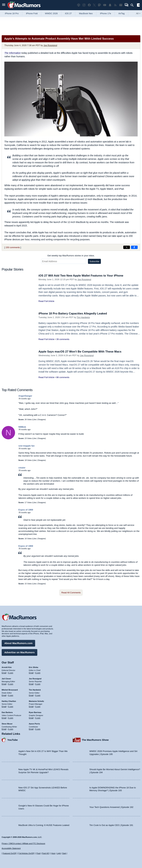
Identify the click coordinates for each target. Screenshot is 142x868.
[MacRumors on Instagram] (84, 5)
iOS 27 (68, 13)
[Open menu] (4, 5)
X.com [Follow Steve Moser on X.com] (11, 729)
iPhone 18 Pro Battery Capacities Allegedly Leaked (73, 314)
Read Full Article (46, 301)
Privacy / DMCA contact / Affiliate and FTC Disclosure (23, 843)
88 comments (63, 377)
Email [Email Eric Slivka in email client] (31, 673)
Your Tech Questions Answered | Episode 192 (111, 807)
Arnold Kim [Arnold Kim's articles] (7, 667)
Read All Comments (71, 593)
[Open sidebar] (138, 5)
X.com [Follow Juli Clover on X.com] (11, 684)
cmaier (22, 468)
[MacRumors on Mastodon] (99, 5)
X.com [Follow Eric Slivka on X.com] (38, 673)
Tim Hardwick (83, 317)
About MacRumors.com (18, 643)
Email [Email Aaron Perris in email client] (31, 729)
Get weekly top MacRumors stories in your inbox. (71, 256)
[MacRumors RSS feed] (115, 5)
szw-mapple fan (27, 446)
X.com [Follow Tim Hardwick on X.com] (38, 695)
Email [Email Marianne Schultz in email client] (31, 707)
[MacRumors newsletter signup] (121, 5)
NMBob (22, 427)
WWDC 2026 (51, 13)
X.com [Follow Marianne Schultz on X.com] (38, 707)
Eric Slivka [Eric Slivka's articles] (34, 667)
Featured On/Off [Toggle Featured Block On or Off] (9, 853)
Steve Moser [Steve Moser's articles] (7, 724)
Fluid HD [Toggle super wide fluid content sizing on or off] (45, 853)
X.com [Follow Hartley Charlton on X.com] (11, 707)
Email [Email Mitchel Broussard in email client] (4, 695)
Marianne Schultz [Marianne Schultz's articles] (36, 701)
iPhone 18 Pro (12, 13)
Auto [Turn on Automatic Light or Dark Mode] (53, 853)
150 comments (13, 247)
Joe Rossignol (50, 45)
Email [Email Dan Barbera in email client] (4, 718)
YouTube (13, 740)
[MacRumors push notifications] (110, 5)
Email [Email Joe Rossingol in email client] (31, 684)
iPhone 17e (106, 13)
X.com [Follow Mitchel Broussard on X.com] (11, 695)
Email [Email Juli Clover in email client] (4, 684)
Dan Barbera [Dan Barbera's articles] (7, 712)
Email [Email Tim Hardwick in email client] (31, 695)
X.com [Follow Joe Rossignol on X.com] (38, 684)
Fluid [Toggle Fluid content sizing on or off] (38, 853)
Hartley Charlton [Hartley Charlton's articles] (9, 701)
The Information (13, 53)
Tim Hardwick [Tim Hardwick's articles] (35, 690)
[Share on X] (127, 247)
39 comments (63, 339)
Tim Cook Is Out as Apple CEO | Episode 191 (111, 825)
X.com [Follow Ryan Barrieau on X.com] (38, 718)
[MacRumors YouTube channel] (105, 5)
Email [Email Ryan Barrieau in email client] (31, 718)
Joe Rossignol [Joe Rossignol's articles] (35, 679)
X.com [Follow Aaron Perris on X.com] (38, 729)
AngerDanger (25, 396)
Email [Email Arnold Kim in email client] (4, 673)
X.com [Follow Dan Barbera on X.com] (11, 718)
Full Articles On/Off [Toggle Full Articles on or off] (26, 853)
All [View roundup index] (138, 13)
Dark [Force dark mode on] (64, 853)
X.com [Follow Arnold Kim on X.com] (11, 673)
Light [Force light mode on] (59, 853)
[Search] (133, 5)
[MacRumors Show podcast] (79, 5)
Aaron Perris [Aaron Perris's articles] (34, 724)
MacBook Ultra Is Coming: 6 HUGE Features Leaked (44, 825)
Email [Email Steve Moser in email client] (4, 729)
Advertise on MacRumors (19, 652)
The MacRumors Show (95, 740)
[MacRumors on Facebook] (89, 5)
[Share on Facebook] (134, 247)
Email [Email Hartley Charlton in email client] (4, 707)
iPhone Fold (32, 13)
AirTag (122, 13)
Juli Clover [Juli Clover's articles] (6, 679)
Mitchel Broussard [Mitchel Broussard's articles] (10, 690)
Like (35, 419)
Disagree (41, 419)
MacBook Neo (86, 13)
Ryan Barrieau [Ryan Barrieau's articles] (35, 712)
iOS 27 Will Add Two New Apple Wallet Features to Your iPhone (81, 276)
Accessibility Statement (11, 848)
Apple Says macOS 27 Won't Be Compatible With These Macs (80, 352)
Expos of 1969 (26, 510)
